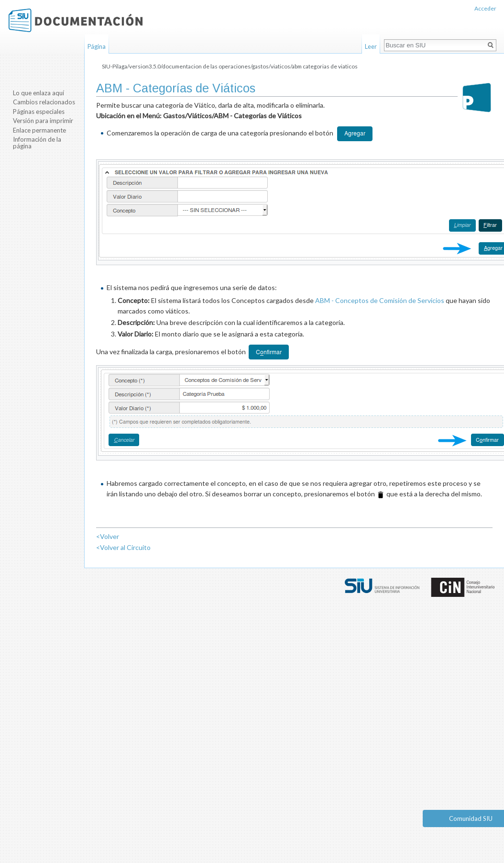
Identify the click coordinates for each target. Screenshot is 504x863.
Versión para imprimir (43, 121)
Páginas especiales (39, 112)
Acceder (485, 8)
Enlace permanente (39, 130)
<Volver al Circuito (123, 547)
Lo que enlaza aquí (38, 93)
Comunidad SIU (471, 818)
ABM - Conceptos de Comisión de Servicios (380, 300)
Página (97, 46)
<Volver (108, 536)
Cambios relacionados (44, 102)
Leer (371, 46)
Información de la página (37, 143)
